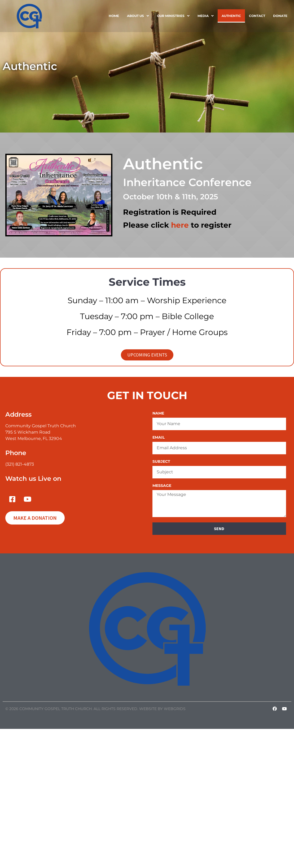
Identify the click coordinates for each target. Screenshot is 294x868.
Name (158, 413)
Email (159, 438)
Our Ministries (173, 16)
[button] (138, 16)
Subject (161, 462)
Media (206, 16)
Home (114, 16)
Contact (257, 16)
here (180, 225)
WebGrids (175, 709)
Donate (280, 16)
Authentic (231, 16)
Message (162, 486)
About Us (138, 16)
